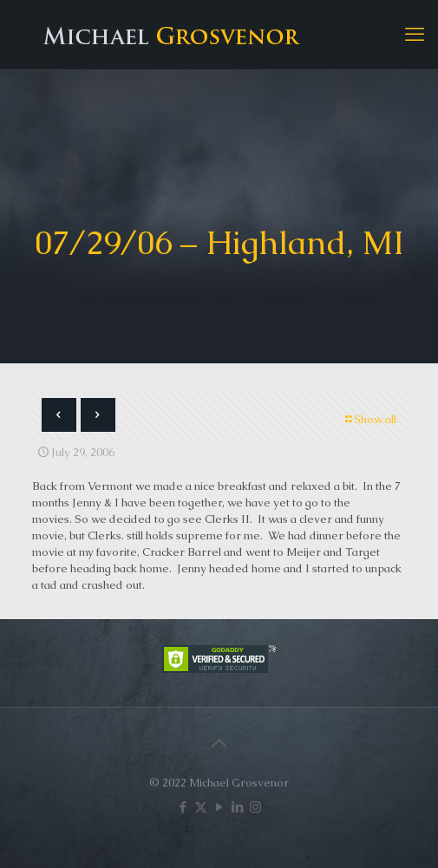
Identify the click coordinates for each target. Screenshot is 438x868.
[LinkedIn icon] (237, 807)
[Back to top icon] (219, 743)
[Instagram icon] (255, 807)
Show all (369, 419)
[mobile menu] (415, 35)
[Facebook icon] (183, 807)
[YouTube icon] (219, 807)
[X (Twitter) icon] (201, 807)
